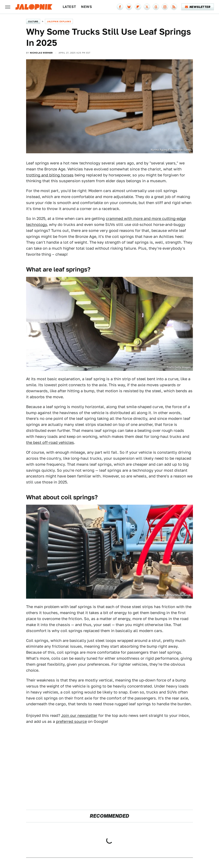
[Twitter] (147, 7)
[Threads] (156, 7)
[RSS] (174, 7)
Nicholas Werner (41, 53)
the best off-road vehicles (50, 442)
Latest (69, 7)
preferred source (71, 721)
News (87, 7)
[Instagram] (165, 7)
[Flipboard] (138, 7)
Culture (33, 21)
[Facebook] (120, 7)
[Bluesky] (129, 7)
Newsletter (198, 7)
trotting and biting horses (50, 175)
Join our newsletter (79, 715)
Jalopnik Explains (59, 21)
